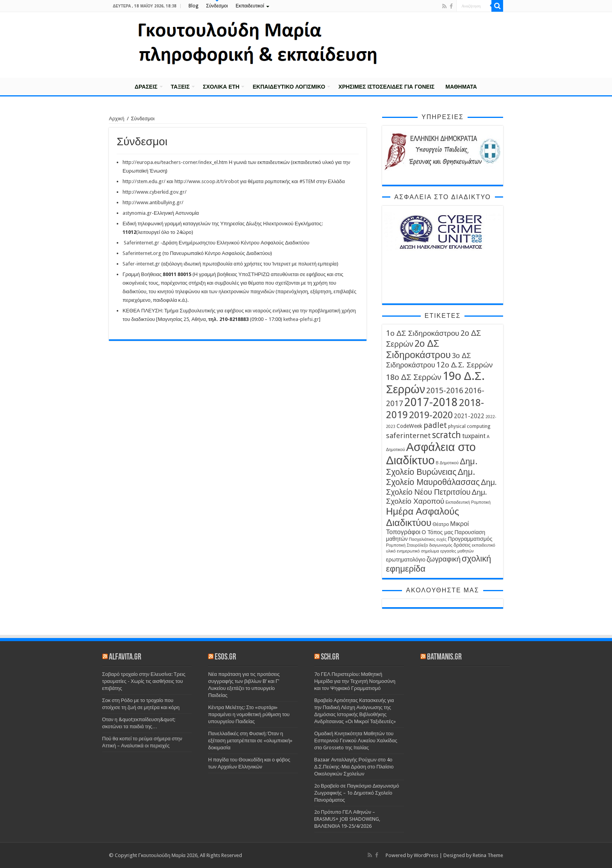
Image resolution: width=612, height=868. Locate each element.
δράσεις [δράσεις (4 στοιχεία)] (462, 545)
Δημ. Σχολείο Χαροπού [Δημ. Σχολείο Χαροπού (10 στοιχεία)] (437, 497)
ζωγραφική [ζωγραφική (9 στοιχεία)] (444, 559)
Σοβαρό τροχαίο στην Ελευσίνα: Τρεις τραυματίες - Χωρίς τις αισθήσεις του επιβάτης (144, 681)
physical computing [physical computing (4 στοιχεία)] (469, 426)
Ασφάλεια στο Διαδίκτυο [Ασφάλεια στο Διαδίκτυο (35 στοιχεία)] (431, 454)
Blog (193, 6)
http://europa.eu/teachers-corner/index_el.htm (175, 162)
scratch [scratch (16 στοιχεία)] (447, 435)
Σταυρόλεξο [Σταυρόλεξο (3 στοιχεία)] (417, 545)
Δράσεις (146, 87)
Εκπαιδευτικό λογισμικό (289, 87)
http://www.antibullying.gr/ (153, 202)
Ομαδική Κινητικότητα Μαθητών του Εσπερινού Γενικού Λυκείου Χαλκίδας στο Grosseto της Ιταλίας (356, 741)
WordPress (426, 855)
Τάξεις (180, 87)
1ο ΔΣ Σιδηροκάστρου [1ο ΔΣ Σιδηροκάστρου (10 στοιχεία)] (423, 333)
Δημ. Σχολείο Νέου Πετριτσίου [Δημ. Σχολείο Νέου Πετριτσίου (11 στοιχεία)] (441, 487)
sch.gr (330, 657)
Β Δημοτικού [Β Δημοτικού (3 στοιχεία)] (447, 463)
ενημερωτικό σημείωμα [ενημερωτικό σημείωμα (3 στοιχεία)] (418, 551)
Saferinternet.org (142, 253)
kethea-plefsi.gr (301, 319)
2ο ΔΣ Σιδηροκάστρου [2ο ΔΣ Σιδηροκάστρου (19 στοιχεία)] (418, 349)
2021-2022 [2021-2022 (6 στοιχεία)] (469, 416)
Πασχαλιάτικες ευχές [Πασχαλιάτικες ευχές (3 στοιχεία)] (428, 539)
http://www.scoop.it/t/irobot (207, 181)
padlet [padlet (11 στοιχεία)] (435, 425)
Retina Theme (488, 855)
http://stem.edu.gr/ (144, 181)
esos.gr (225, 657)
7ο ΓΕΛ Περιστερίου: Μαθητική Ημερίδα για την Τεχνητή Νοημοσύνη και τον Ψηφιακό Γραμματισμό (355, 681)
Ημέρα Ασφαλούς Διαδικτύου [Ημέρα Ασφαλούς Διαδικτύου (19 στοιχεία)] (423, 517)
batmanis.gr (444, 657)
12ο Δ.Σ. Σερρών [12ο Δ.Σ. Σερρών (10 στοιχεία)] (464, 365)
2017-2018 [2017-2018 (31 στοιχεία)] (431, 402)
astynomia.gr (137, 213)
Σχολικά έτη (221, 87)
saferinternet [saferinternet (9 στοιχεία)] (408, 436)
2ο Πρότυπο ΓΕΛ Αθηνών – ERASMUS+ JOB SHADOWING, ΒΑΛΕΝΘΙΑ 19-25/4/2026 (347, 819)
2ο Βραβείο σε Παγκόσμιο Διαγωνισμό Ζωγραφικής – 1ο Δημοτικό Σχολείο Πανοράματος (357, 793)
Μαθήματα (461, 87)
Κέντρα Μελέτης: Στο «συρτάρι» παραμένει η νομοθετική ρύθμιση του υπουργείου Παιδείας (249, 714)
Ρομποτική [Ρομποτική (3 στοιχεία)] (396, 545)
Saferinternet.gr (141, 243)
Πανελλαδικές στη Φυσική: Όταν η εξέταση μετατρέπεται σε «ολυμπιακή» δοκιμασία (250, 741)
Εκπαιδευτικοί (250, 6)
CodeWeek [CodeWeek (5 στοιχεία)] (409, 426)
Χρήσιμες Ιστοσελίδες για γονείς (386, 87)
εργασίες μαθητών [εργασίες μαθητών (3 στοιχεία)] (457, 551)
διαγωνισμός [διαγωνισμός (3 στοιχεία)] (441, 545)
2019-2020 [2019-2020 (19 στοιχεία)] (431, 415)
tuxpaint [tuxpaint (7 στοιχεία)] (474, 436)
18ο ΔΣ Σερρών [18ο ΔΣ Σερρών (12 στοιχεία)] (414, 377)
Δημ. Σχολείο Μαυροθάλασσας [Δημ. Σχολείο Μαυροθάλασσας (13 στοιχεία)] (433, 477)
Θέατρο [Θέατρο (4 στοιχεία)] (441, 524)
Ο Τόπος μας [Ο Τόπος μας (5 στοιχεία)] (437, 532)
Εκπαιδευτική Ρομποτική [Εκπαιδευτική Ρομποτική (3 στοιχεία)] (468, 502)
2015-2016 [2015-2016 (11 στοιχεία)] (445, 390)
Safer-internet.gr (141, 264)
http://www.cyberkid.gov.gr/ (155, 192)
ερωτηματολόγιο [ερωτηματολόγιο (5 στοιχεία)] (406, 560)
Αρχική (119, 86)
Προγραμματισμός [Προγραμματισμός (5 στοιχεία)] (470, 539)
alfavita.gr (125, 657)
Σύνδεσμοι (217, 6)
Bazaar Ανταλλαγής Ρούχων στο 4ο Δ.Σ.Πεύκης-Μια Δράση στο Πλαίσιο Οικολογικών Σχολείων (354, 767)
